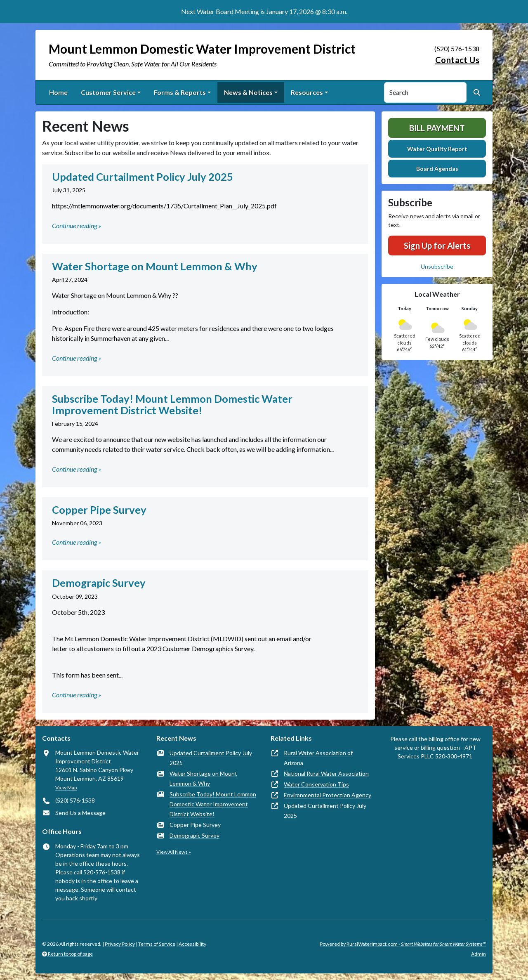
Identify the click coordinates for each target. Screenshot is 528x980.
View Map (66, 788)
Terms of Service (157, 944)
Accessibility (192, 944)
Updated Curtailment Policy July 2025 (211, 758)
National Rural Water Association (326, 773)
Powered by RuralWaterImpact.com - (403, 944)
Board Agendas (437, 169)
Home (58, 92)
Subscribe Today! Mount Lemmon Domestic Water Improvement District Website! (213, 804)
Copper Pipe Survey (195, 825)
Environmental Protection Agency (328, 795)
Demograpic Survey (194, 835)
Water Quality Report (437, 149)
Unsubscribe (437, 266)
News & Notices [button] (248, 92)
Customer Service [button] (108, 92)
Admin (478, 954)
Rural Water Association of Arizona (318, 758)
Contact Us (457, 60)
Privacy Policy (120, 944)
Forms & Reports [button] (180, 92)
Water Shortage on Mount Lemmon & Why (203, 778)
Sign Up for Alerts (437, 246)
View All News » (174, 852)
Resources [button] (307, 92)
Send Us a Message (80, 813)
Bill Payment (437, 128)
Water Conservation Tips (316, 784)
